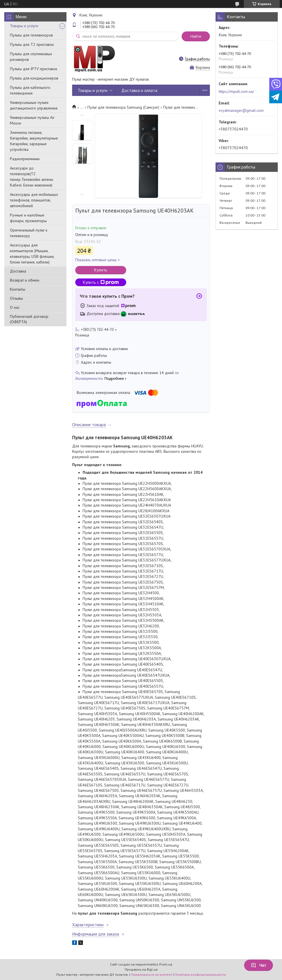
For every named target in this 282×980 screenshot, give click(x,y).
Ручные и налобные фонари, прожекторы (28, 218)
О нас (15, 307)
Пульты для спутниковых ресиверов (31, 57)
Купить (101, 270)
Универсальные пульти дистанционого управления (34, 105)
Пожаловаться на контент (151, 974)
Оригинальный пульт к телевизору (29, 233)
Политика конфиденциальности (200, 974)
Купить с (101, 282)
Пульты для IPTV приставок (34, 69)
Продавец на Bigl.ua (141, 969)
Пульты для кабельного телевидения (30, 90)
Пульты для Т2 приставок (32, 44)
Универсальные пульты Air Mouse (32, 120)
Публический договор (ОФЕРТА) (29, 319)
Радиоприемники (25, 159)
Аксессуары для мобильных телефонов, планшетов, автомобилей (34, 200)
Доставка (18, 271)
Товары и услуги (24, 26)
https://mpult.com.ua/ (236, 91)
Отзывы (16, 298)
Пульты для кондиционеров (34, 78)
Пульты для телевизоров (31, 35)
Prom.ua (166, 964)
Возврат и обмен (25, 280)
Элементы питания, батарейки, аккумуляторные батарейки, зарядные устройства (34, 141)
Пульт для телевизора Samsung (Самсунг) (123, 107)
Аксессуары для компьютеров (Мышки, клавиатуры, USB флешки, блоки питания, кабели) (32, 254)
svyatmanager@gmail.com (241, 110)
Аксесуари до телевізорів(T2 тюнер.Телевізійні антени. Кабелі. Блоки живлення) (32, 177)
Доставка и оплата (139, 90)
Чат (259, 965)
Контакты (18, 289)
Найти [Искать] (196, 36)
